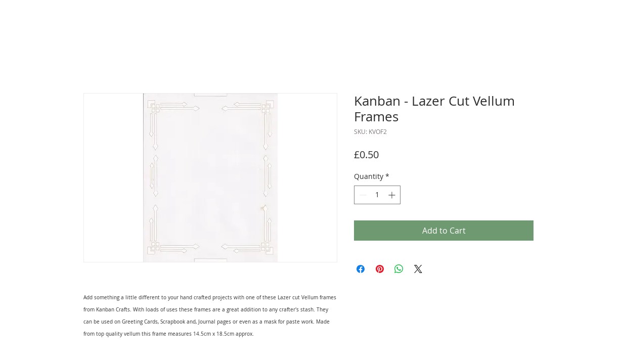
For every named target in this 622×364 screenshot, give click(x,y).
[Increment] (393, 195)
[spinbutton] (377, 195)
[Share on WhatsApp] (399, 269)
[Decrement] (362, 195)
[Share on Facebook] (361, 269)
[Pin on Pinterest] (380, 269)
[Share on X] (418, 269)
